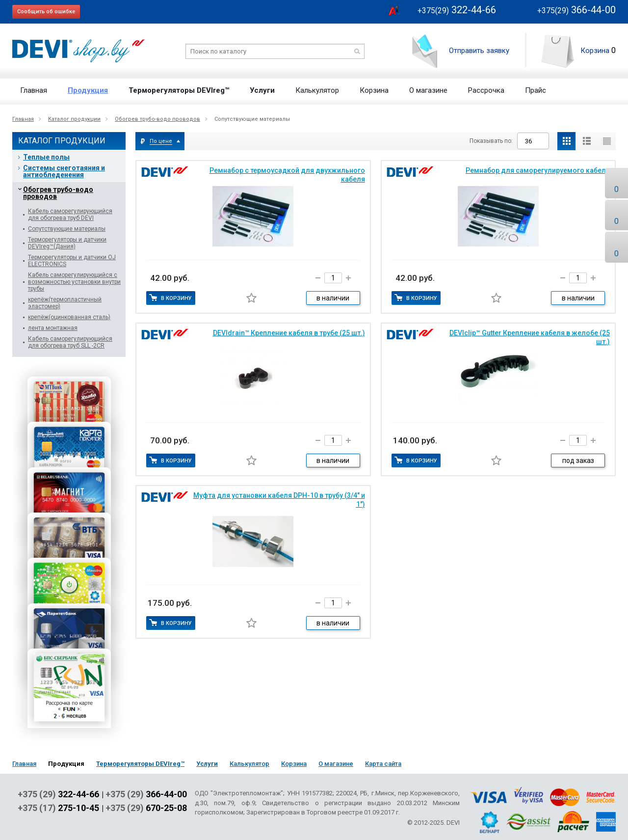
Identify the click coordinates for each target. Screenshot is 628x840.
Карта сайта (383, 764)
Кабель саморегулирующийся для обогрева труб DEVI (70, 215)
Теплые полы (46, 157)
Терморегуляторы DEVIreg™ (179, 90)
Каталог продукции (74, 119)
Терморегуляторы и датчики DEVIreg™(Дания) (67, 243)
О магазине (428, 90)
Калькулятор (317, 90)
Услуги (262, 90)
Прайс (536, 90)
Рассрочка (486, 90)
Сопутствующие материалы (67, 229)
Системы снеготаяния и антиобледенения (64, 171)
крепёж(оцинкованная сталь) (69, 317)
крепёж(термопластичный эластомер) (65, 303)
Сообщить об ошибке (46, 12)
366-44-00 (576, 10)
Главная (34, 90)
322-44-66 (457, 10)
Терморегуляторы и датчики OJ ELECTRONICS (72, 261)
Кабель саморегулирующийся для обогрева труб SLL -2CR (70, 342)
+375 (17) (58, 808)
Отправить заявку (479, 51)
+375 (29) (58, 794)
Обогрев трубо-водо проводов (157, 119)
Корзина (595, 51)
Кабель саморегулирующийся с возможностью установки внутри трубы (74, 282)
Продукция (88, 90)
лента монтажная (53, 328)
